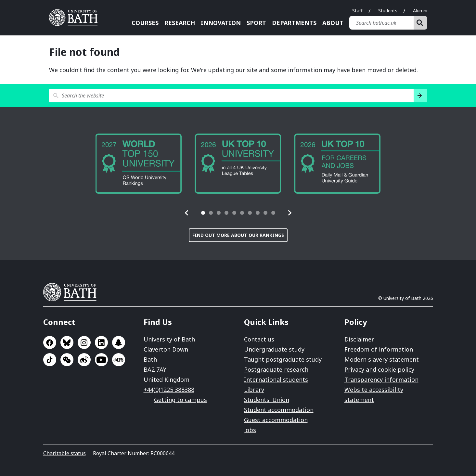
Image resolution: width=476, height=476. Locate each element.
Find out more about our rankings (238, 235)
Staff (357, 11)
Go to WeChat (67, 360)
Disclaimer (359, 339)
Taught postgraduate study (283, 359)
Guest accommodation (276, 420)
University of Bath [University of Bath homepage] (76, 18)
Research (180, 23)
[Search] (420, 23)
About (333, 23)
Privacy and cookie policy (379, 369)
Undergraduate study (274, 349)
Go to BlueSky (67, 342)
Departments (294, 23)
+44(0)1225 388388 (169, 390)
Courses (145, 23)
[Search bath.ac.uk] (381, 23)
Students (388, 11)
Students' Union (267, 400)
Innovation (221, 23)
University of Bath (72, 292)
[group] (139, 164)
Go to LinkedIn (101, 342)
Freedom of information (379, 349)
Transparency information (381, 380)
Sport (256, 23)
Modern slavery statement (382, 359)
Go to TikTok (50, 360)
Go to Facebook (50, 342)
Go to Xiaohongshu (119, 360)
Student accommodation (279, 410)
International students (276, 380)
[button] (187, 213)
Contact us (259, 339)
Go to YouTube (101, 360)
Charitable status (64, 453)
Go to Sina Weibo (84, 360)
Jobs (250, 430)
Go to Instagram (84, 342)
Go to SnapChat (119, 342)
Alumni (420, 11)
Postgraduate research (276, 369)
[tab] (203, 213)
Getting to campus (180, 400)
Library (254, 390)
